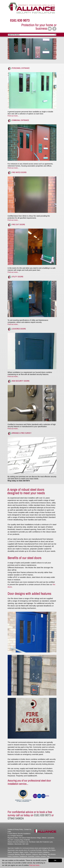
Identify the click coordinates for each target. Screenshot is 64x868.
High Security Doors (21, 381)
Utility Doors (17, 277)
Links (9, 832)
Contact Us (28, 829)
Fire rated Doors (19, 172)
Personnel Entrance (21, 68)
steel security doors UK (22, 850)
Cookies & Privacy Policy (15, 829)
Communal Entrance (20, 120)
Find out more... (13, 116)
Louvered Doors (19, 329)
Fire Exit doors (18, 224)
